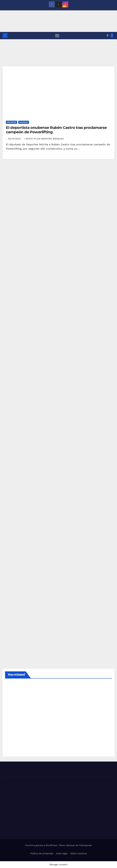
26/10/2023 (15, 139)
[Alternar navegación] (57, 36)
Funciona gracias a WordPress (41, 845)
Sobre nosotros (79, 853)
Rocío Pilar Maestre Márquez (44, 139)
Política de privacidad (42, 853)
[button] (108, 35)
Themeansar (85, 845)
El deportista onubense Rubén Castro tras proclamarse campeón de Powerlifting (56, 130)
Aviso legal (62, 853)
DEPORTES (12, 122)
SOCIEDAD (24, 122)
